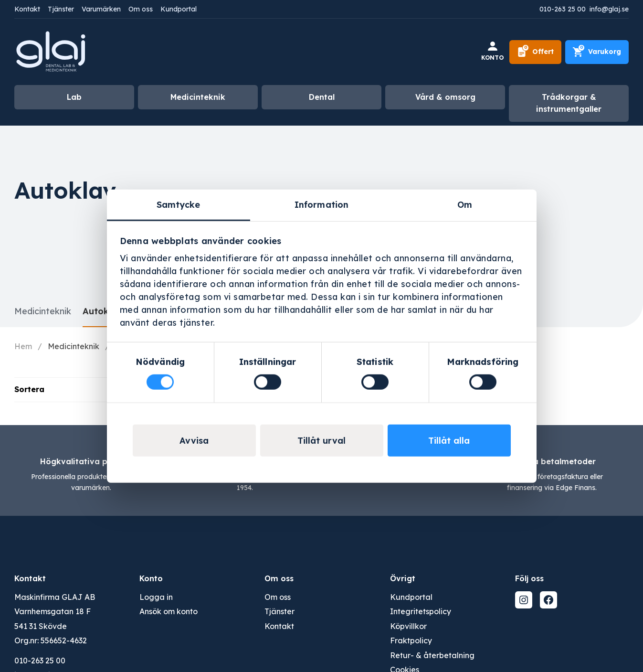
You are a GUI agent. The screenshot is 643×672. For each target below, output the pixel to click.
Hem (23, 346)
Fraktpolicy (411, 640)
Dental (322, 97)
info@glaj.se (609, 9)
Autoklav (102, 311)
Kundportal (179, 9)
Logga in (156, 597)
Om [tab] (465, 204)
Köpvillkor (408, 626)
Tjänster (61, 9)
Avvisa (194, 441)
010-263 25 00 (563, 9)
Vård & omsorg (445, 97)
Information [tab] (321, 204)
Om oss (141, 9)
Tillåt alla (449, 441)
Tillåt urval (321, 441)
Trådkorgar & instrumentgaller (569, 103)
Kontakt (27, 9)
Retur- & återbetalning (432, 655)
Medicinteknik (198, 97)
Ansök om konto (169, 611)
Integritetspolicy (421, 611)
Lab (74, 97)
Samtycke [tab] (179, 204)
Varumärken (101, 9)
